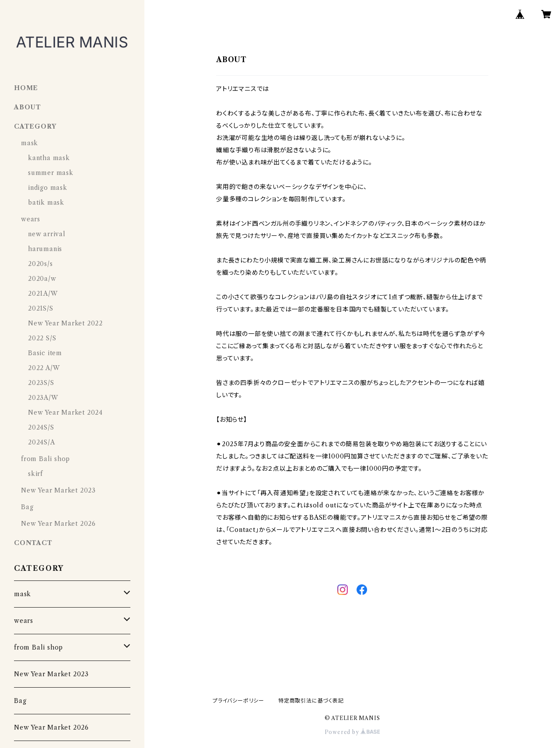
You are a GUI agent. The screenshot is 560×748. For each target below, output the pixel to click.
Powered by (352, 732)
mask (30, 143)
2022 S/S (42, 338)
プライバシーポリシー (238, 701)
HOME (26, 88)
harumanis (45, 249)
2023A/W (43, 398)
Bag (27, 507)
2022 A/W (44, 368)
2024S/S (41, 427)
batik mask (46, 203)
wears (31, 219)
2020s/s (40, 264)
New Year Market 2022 (65, 323)
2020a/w (42, 279)
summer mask (51, 173)
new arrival (47, 234)
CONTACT (33, 543)
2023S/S (41, 383)
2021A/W (43, 294)
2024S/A (42, 442)
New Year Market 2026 (58, 524)
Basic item (45, 353)
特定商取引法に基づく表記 (311, 701)
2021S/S (41, 308)
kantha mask (49, 158)
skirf (35, 474)
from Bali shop (45, 459)
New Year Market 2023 (58, 490)
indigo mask (48, 188)
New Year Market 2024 (65, 412)
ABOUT (28, 107)
